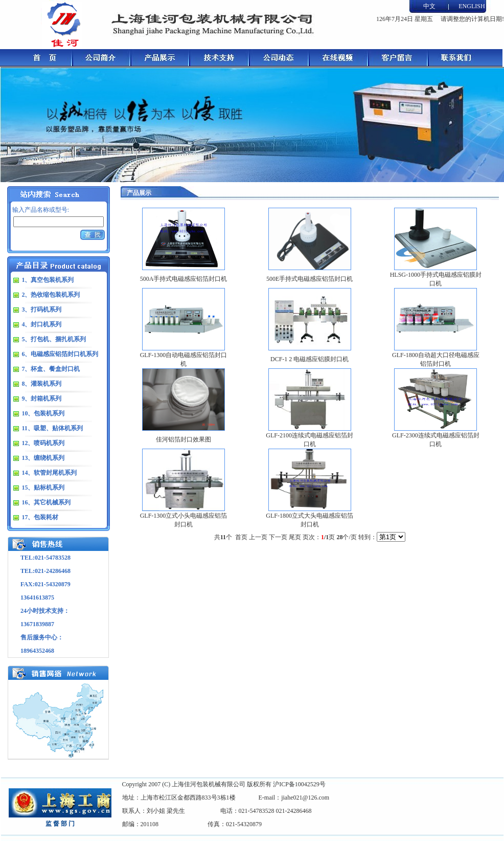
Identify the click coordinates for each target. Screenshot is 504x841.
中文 (429, 6)
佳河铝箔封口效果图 (184, 439)
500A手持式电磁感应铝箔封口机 (184, 279)
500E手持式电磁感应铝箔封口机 (310, 279)
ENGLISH (472, 6)
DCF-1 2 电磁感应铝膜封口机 (310, 359)
